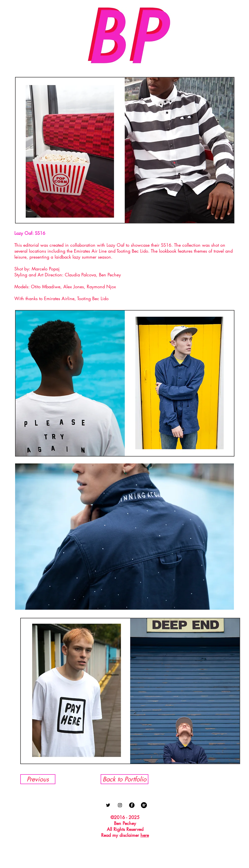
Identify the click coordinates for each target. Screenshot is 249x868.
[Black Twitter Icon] (108, 805)
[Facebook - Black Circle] (132, 805)
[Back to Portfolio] (124, 779)
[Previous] (38, 779)
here (145, 835)
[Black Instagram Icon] (120, 805)
